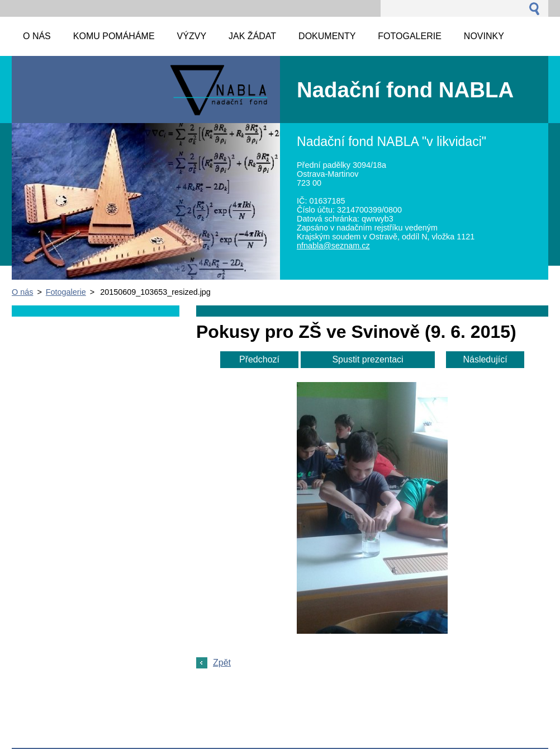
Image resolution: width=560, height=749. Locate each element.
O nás (22, 292)
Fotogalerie (66, 292)
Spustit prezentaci (367, 359)
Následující (485, 359)
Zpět (222, 663)
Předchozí (259, 359)
